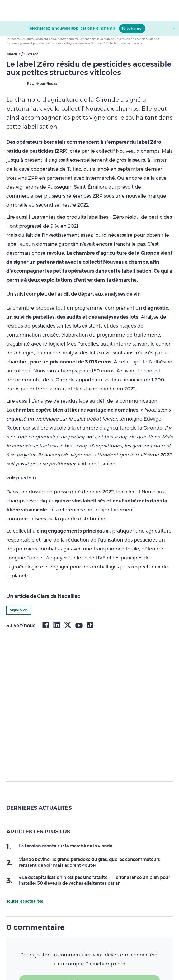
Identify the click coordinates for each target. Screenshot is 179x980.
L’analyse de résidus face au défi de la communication (94, 401)
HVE (101, 558)
